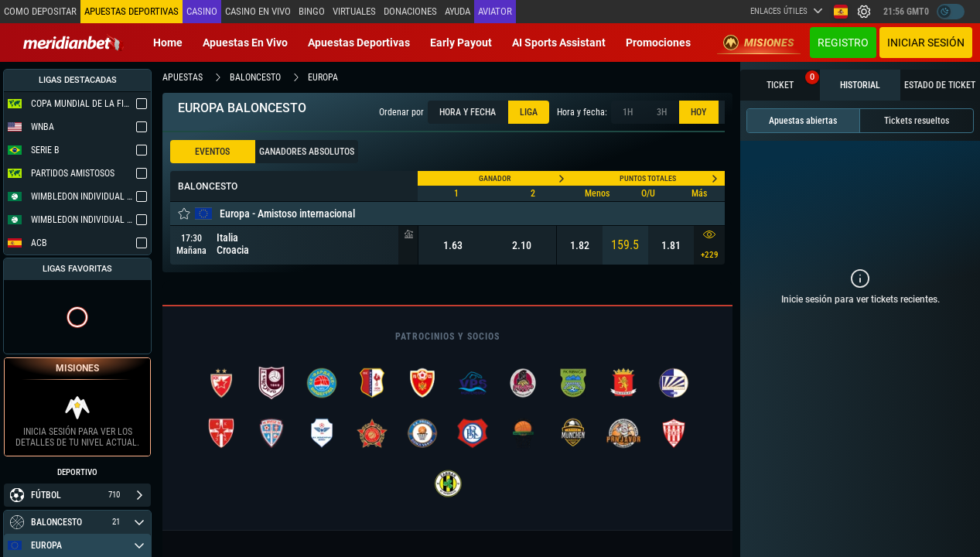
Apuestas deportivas (359, 43)
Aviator (495, 11)
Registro (843, 43)
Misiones (759, 43)
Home (168, 43)
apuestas (183, 77)
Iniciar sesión (926, 43)
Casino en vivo (258, 11)
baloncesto (255, 77)
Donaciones (410, 11)
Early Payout (461, 43)
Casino (202, 11)
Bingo (312, 11)
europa (323, 77)
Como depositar (40, 11)
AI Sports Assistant (559, 43)
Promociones (658, 43)
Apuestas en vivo (245, 43)
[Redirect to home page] (73, 43)
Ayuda (458, 11)
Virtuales (354, 11)
